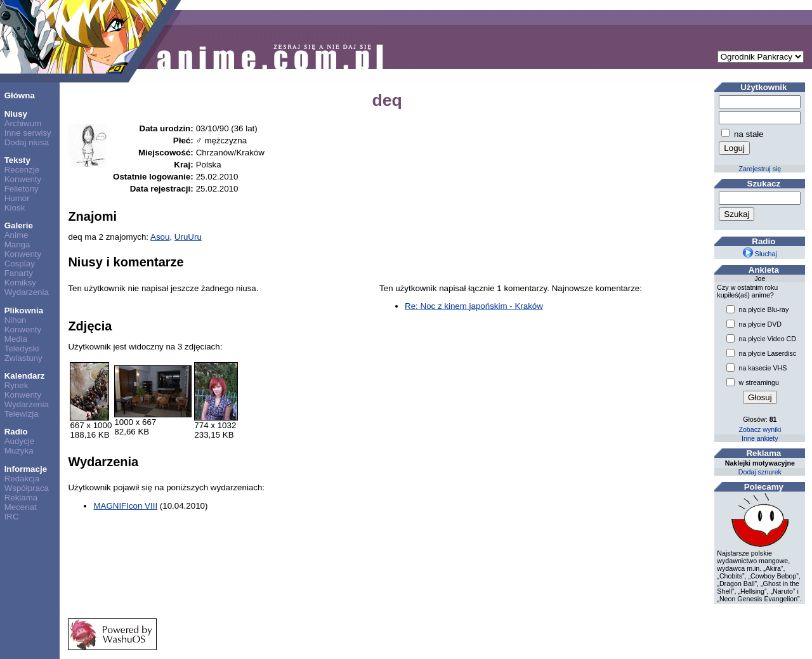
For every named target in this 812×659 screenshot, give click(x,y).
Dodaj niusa (27, 142)
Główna (20, 95)
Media (16, 339)
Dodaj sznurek (760, 472)
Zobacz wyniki (760, 429)
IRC (12, 517)
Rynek (16, 385)
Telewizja (22, 414)
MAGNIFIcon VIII (125, 506)
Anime (16, 235)
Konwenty (23, 179)
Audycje (19, 441)
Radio (16, 432)
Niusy (16, 114)
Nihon (16, 320)
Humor (17, 198)
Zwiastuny (23, 358)
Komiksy (20, 283)
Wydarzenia (27, 292)
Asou (160, 237)
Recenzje (22, 170)
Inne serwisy (28, 133)
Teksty (17, 160)
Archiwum (23, 123)
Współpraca (27, 488)
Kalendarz (25, 376)
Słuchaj (760, 254)
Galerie (19, 225)
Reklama (21, 498)
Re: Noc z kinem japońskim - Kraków (474, 306)
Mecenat (21, 507)
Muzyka (19, 451)
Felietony (22, 189)
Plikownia (24, 310)
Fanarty (19, 273)
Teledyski (22, 349)
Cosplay (20, 264)
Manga (17, 245)
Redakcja (22, 479)
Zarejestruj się (760, 169)
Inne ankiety (760, 438)
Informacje (26, 469)
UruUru (188, 237)
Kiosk (15, 208)
